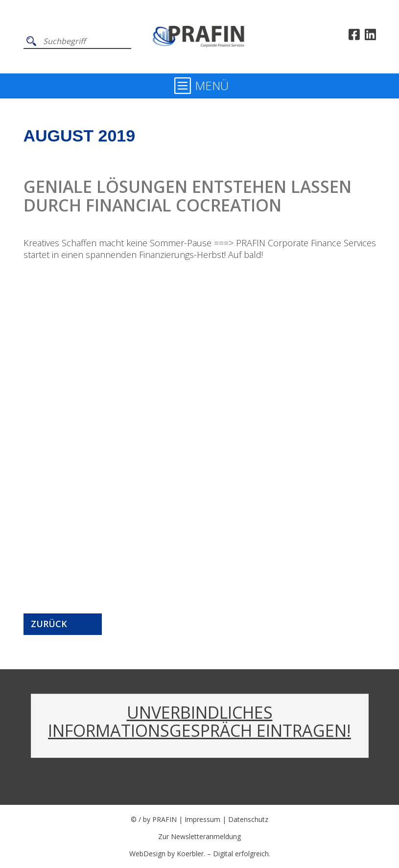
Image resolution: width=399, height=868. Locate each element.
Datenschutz (248, 819)
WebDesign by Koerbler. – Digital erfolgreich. (200, 854)
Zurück (49, 624)
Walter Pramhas (199, 774)
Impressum (202, 819)
